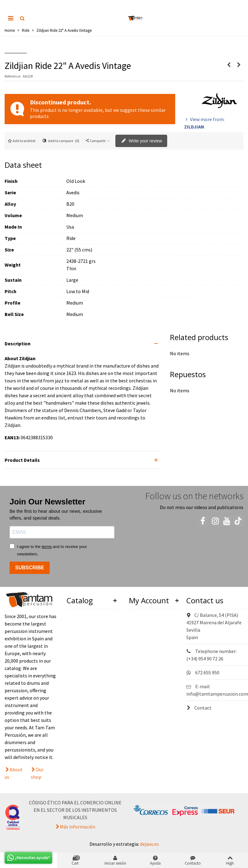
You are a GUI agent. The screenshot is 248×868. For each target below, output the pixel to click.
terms (47, 547)
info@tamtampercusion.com (217, 694)
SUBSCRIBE (30, 568)
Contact (199, 708)
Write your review (142, 141)
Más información (78, 827)
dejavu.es (149, 844)
